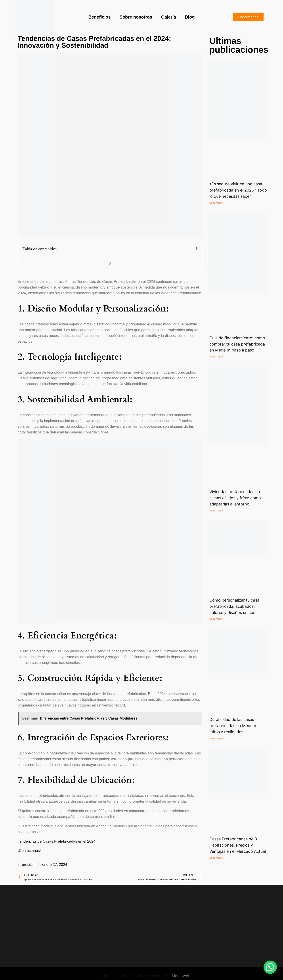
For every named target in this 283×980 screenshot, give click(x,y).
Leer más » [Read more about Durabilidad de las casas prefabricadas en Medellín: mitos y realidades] (217, 738)
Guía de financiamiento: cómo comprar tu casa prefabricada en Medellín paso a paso (237, 344)
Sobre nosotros (136, 17)
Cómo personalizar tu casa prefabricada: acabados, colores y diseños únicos (234, 606)
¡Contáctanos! (29, 851)
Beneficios (99, 17)
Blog (190, 17)
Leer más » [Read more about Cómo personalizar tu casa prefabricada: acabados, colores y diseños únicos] (217, 619)
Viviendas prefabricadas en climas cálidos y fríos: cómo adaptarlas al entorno (235, 498)
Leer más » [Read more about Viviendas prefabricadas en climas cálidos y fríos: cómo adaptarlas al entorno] (217, 510)
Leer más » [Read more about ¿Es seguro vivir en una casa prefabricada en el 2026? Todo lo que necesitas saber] (217, 203)
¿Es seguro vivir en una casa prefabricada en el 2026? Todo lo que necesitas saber (238, 190)
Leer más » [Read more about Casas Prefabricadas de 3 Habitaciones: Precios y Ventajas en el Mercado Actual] (217, 858)
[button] (197, 249)
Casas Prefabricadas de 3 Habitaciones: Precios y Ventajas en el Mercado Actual (238, 845)
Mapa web (181, 976)
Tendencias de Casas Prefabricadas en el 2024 (57, 841)
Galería (168, 17)
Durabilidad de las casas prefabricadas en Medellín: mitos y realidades (234, 726)
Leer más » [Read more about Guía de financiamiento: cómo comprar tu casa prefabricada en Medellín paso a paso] (217, 356)
